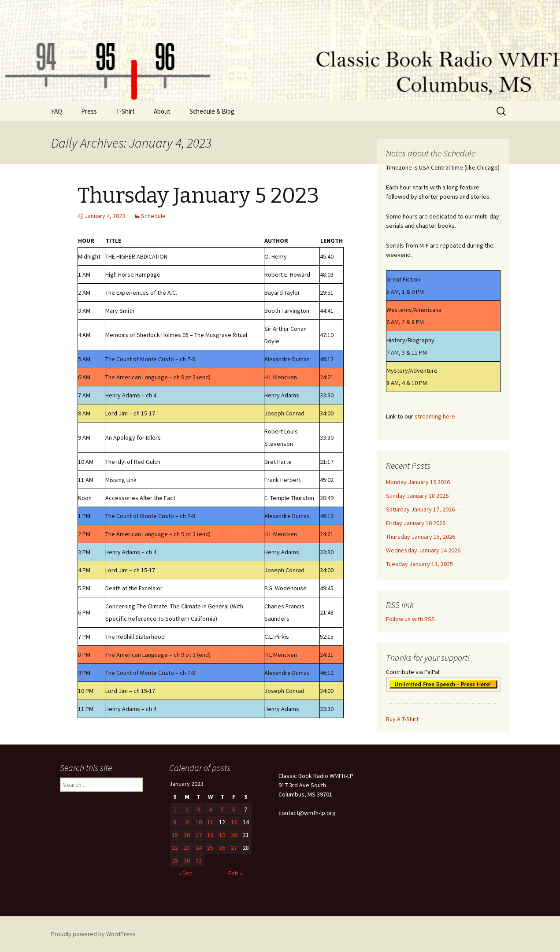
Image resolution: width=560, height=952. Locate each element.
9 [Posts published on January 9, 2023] (187, 822)
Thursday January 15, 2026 (421, 537)
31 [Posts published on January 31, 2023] (199, 860)
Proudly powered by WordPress (93, 934)
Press (89, 111)
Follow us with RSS (410, 619)
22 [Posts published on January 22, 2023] (175, 848)
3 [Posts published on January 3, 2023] (198, 809)
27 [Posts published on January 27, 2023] (234, 848)
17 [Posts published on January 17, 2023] (199, 835)
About (162, 111)
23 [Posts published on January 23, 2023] (187, 848)
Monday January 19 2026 (418, 482)
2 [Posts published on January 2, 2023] (187, 809)
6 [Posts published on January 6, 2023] (234, 809)
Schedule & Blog (212, 111)
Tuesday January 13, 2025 (419, 564)
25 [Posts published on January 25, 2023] (210, 848)
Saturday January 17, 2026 (420, 509)
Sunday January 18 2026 (417, 496)
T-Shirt (125, 111)
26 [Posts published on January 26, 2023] (222, 848)
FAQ (57, 111)
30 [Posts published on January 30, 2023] (187, 860)
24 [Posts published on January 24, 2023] (199, 848)
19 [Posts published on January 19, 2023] (222, 835)
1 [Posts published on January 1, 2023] (175, 809)
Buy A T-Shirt (402, 719)
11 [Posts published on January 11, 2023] (210, 822)
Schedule (153, 216)
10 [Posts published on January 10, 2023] (199, 822)
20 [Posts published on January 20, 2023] (234, 835)
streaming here (435, 416)
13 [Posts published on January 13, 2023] (234, 822)
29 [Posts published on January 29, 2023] (175, 860)
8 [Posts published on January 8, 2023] (175, 822)
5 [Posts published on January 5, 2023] (222, 809)
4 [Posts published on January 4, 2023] (210, 809)
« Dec (185, 873)
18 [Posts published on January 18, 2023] (210, 835)
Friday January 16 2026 (416, 523)
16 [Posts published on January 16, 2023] (187, 835)
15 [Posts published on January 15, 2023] (175, 835)
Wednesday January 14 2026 (423, 550)
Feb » (235, 873)
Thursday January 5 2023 (198, 196)
